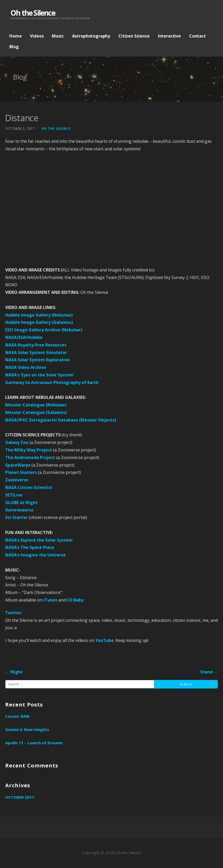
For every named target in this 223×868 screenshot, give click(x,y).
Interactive (169, 36)
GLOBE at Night (21, 503)
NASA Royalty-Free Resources (36, 345)
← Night (14, 672)
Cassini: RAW (17, 716)
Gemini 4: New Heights (27, 729)
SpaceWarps (18, 465)
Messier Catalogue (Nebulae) (36, 405)
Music (58, 36)
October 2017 (20, 797)
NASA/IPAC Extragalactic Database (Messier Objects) (61, 420)
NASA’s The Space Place (30, 547)
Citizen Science (134, 36)
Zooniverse (17, 480)
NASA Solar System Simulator (36, 352)
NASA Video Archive (26, 367)
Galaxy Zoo (17, 442)
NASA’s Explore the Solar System (39, 540)
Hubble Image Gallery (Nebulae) (39, 315)
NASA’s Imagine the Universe (36, 555)
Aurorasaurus (19, 510)
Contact (197, 36)
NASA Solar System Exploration (38, 360)
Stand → (209, 672)
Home (15, 36)
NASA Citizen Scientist (29, 487)
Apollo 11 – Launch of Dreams (34, 743)
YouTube (104, 640)
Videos (37, 36)
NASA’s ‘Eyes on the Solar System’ (40, 375)
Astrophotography (91, 36)
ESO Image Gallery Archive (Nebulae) (44, 330)
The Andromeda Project (30, 457)
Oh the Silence (33, 13)
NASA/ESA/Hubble (24, 337)
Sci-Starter (17, 517)
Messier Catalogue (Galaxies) (36, 412)
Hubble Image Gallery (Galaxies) (39, 322)
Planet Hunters (21, 472)
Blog (14, 47)
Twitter (13, 613)
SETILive (14, 495)
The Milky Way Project (29, 450)
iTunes (50, 600)
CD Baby (75, 600)
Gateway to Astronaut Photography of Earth (52, 382)
